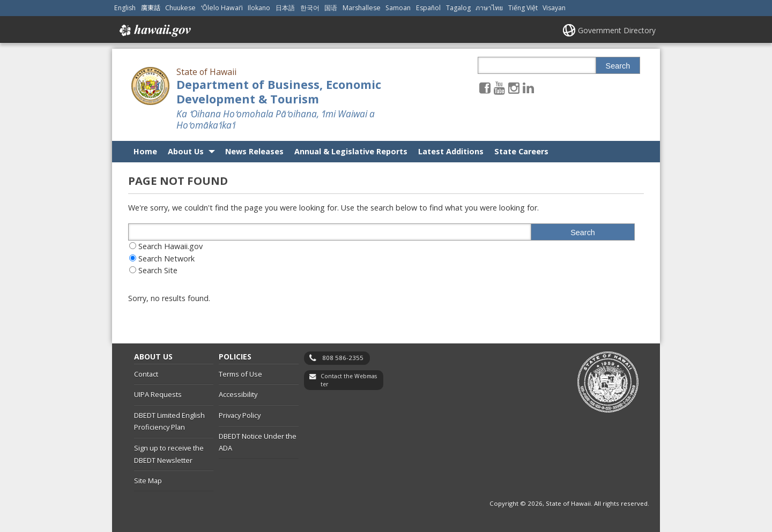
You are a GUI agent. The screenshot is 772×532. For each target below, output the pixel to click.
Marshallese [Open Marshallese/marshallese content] (362, 8)
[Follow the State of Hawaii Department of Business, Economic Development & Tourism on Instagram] (514, 88)
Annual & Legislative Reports (351, 151)
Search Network (166, 258)
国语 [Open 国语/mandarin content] (331, 8)
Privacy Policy (240, 415)
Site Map (148, 481)
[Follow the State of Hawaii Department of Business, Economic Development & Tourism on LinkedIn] (528, 88)
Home (145, 151)
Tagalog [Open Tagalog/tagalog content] (458, 8)
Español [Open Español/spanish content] (428, 8)
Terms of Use (240, 374)
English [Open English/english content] (125, 8)
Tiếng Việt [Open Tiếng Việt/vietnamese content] (523, 8)
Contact (146, 374)
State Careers (521, 151)
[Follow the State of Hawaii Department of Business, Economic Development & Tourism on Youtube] (499, 88)
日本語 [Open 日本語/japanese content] (285, 8)
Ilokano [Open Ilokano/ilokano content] (259, 8)
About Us (186, 151)
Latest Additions (451, 151)
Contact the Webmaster (349, 380)
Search (618, 66)
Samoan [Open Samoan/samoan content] (398, 8)
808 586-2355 (343, 358)
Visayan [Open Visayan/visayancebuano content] (554, 8)
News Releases (254, 151)
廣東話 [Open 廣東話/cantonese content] (151, 8)
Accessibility (238, 394)
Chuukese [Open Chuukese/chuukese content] (180, 8)
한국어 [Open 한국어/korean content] (310, 8)
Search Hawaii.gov (170, 246)
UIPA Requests (158, 394)
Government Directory (617, 30)
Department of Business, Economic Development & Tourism (279, 92)
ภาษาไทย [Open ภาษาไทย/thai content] (489, 8)
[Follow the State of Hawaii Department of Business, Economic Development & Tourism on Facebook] (485, 88)
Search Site (158, 270)
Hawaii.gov (154, 31)
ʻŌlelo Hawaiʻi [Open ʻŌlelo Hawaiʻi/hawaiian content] (222, 8)
